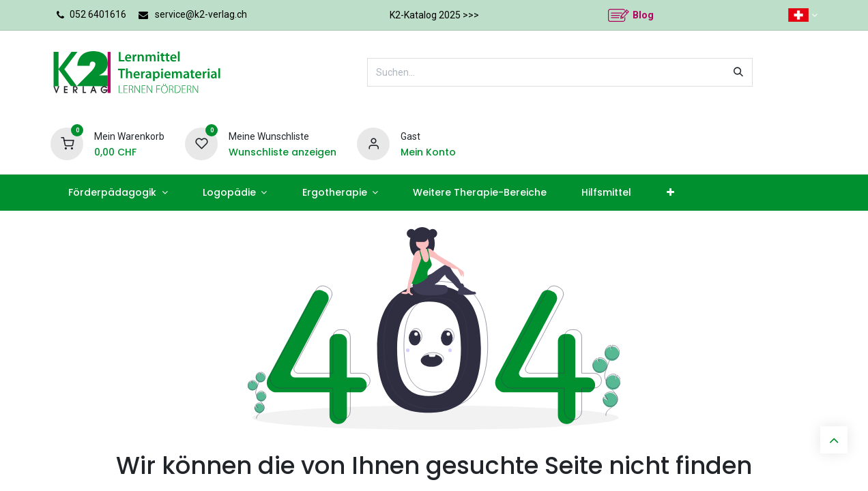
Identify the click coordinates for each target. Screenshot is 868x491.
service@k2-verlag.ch (201, 14)
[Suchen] (738, 72)
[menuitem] (118, 193)
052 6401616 (98, 14)
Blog (643, 15)
